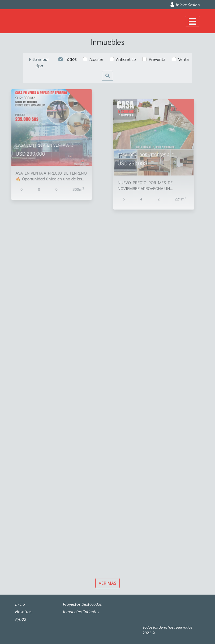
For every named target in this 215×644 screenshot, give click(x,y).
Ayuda (21, 619)
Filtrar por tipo (39, 62)
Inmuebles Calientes (82, 611)
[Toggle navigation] (192, 21)
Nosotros (24, 611)
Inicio (20, 604)
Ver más (107, 583)
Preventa (157, 59)
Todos (71, 59)
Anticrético (126, 59)
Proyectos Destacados (83, 604)
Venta (183, 59)
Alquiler (96, 59)
